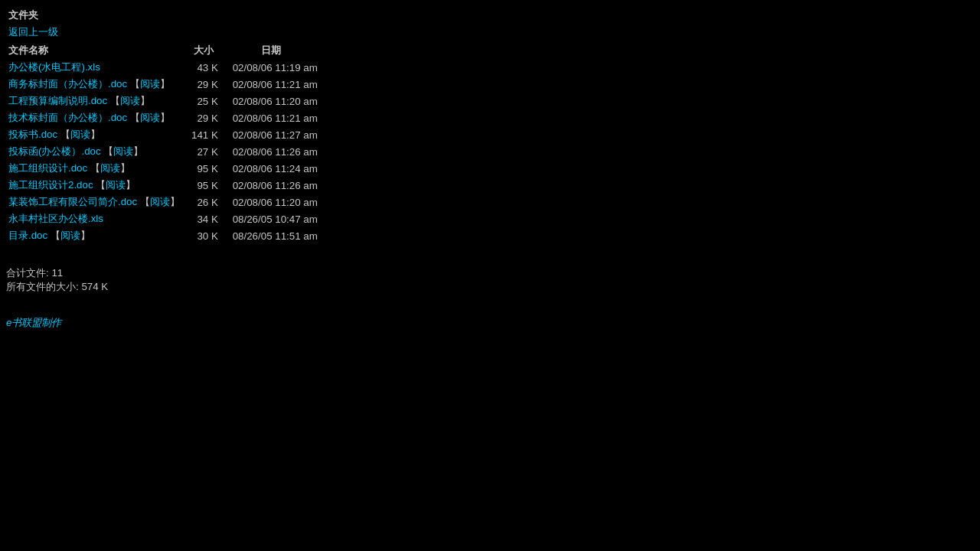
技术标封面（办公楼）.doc (68, 117)
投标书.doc (33, 134)
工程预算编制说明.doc (58, 101)
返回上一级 (33, 32)
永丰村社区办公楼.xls (56, 218)
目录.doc (28, 235)
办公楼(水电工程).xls (54, 67)
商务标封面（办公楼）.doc (68, 84)
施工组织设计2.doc (51, 185)
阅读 (150, 84)
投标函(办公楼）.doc (55, 151)
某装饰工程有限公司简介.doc (73, 202)
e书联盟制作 (34, 323)
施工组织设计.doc (48, 168)
